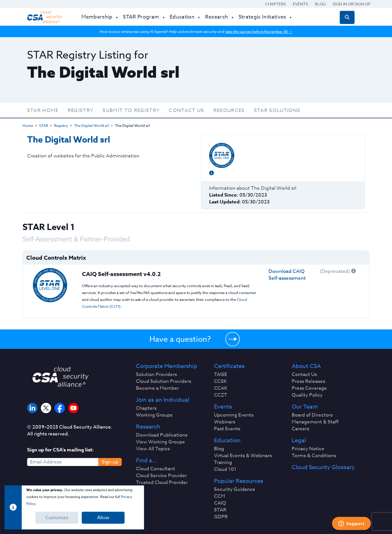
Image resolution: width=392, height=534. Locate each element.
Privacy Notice (308, 449)
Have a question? (180, 339)
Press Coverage (309, 388)
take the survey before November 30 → (259, 31)
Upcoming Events (234, 415)
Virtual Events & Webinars (243, 456)
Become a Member (157, 388)
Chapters (276, 4)
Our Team (305, 407)
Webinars (225, 422)
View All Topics (153, 449)
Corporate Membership (167, 366)
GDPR (221, 517)
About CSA (306, 366)
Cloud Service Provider (161, 476)
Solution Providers (156, 375)
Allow (103, 518)
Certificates (229, 366)
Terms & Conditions (314, 456)
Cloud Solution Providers (164, 381)
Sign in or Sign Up (351, 4)
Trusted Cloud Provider (162, 483)
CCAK (221, 388)
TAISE (220, 375)
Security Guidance (235, 489)
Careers (300, 429)
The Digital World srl (91, 125)
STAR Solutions (277, 110)
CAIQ (220, 503)
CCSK (220, 381)
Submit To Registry (131, 110)
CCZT (221, 395)
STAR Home (43, 110)
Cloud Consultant (156, 469)
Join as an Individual (163, 400)
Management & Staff (315, 422)
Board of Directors (312, 415)
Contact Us (186, 110)
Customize (57, 518)
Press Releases (308, 381)
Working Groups (154, 415)
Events (300, 4)
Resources (229, 110)
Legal (299, 441)
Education (227, 441)
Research (148, 427)
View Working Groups (160, 442)
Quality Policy (307, 395)
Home (28, 125)
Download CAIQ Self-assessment (287, 275)
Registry (81, 110)
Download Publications (162, 435)
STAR (44, 125)
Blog (320, 4)
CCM (220, 496)
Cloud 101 (225, 469)
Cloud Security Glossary (323, 467)
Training (223, 463)
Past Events (227, 429)
